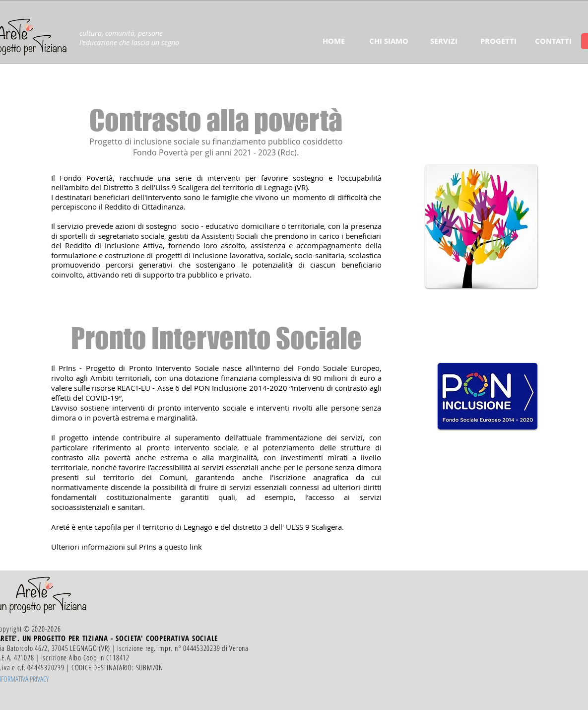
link (196, 547)
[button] (389, 41)
